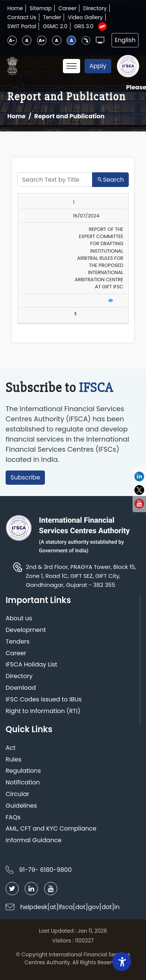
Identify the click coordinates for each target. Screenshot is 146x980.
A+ (42, 40)
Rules (13, 760)
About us (19, 619)
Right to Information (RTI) (43, 711)
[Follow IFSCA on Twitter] (12, 889)
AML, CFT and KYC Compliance (51, 829)
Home (15, 8)
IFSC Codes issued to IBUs (44, 700)
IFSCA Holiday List (31, 665)
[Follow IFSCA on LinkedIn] (31, 889)
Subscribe (25, 477)
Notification (23, 783)
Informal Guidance (34, 841)
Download (21, 688)
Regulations (23, 771)
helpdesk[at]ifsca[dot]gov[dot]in (70, 907)
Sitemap (41, 8)
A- (12, 40)
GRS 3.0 (84, 26)
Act (10, 748)
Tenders (18, 642)
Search (110, 180)
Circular (17, 794)
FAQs (13, 818)
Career (67, 8)
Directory (95, 8)
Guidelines (21, 806)
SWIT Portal (22, 26)
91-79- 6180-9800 (45, 870)
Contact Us (22, 17)
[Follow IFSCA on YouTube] (51, 889)
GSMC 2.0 (55, 26)
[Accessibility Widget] (122, 962)
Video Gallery (85, 17)
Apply (98, 66)
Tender (52, 17)
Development (26, 630)
